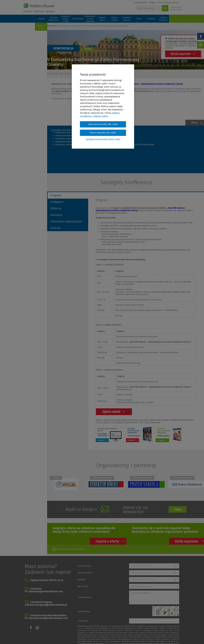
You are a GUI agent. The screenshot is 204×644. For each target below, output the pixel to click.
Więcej (194, 123)
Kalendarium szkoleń (41, 27)
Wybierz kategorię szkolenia (143, 579)
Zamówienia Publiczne (127, 19)
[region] (103, 106)
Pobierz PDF (55, 74)
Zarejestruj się (141, 3)
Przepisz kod (83, 621)
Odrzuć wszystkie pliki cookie (103, 133)
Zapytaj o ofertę (107, 541)
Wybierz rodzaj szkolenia (141, 566)
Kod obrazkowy (84, 611)
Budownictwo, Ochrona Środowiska (90, 19)
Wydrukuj (67, 74)
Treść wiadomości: (85, 597)
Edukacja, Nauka (102, 19)
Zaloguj (152, 3)
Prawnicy (41, 19)
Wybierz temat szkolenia (141, 573)
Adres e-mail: (83, 586)
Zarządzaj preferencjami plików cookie (103, 139)
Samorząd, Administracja (54, 19)
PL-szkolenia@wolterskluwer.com (44, 591)
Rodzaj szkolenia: (85, 566)
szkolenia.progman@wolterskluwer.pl (46, 605)
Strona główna (64, 26)
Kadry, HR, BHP (78, 19)
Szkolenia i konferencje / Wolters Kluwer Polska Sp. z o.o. (39, 8)
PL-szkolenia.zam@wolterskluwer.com (46, 618)
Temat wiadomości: (85, 573)
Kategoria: (82, 579)
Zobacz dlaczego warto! (168, 3)
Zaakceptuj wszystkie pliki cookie (103, 124)
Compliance (151, 19)
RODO (139, 19)
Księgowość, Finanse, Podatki (66, 19)
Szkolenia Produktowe (163, 19)
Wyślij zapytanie (181, 54)
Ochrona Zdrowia (115, 19)
